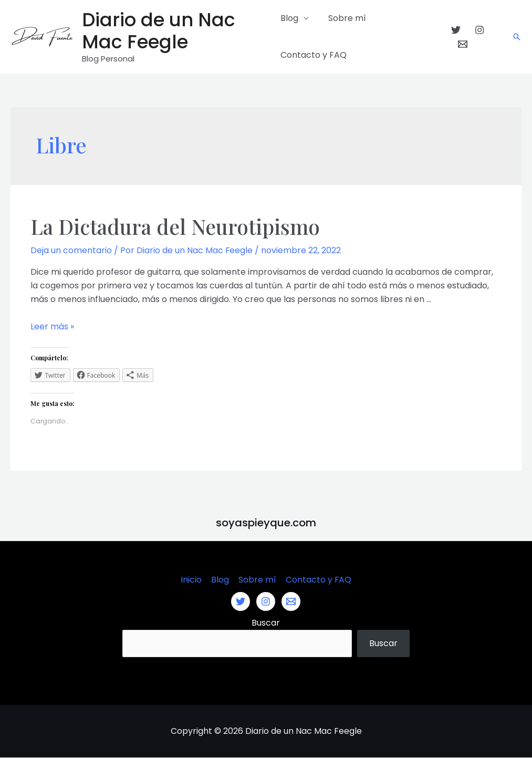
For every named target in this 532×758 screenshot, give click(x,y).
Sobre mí (345, 18)
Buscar (266, 623)
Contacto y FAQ (314, 55)
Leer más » (52, 326)
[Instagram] (478, 30)
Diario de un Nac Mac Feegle (159, 31)
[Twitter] (454, 30)
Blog (289, 18)
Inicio (192, 580)
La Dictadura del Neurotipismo (178, 226)
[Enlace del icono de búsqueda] (517, 37)
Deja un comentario (71, 250)
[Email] (462, 44)
